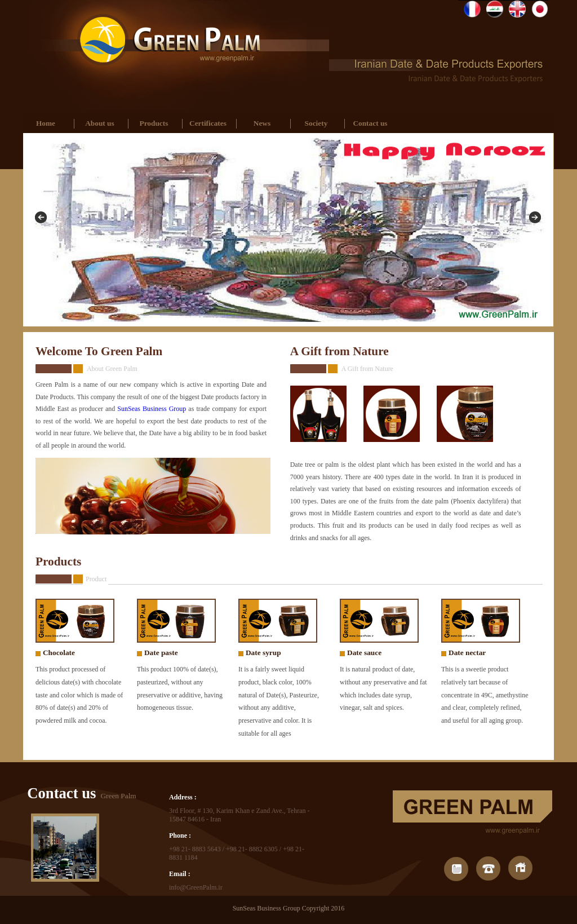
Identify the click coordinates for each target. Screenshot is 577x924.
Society (316, 123)
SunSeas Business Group (152, 409)
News (262, 123)
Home (46, 123)
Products (154, 123)
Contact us (370, 123)
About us (99, 123)
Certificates (208, 123)
